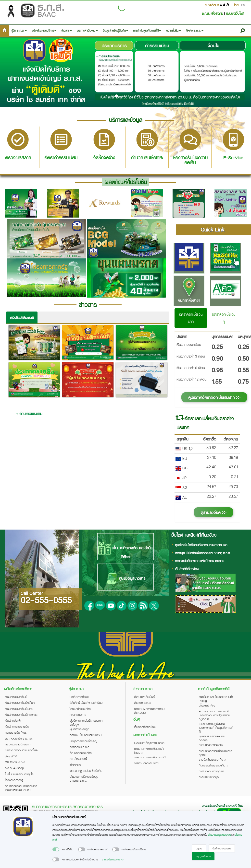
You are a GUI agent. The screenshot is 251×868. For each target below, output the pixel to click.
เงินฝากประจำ (13, 720)
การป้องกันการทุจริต (211, 771)
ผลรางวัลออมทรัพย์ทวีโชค (21, 750)
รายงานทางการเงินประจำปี (150, 757)
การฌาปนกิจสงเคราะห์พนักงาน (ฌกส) (199, 561)
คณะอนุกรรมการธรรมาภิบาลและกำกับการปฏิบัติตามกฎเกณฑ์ (214, 715)
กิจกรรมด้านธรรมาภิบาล (213, 765)
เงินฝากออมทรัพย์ (16, 697)
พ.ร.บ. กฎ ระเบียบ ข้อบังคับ (86, 771)
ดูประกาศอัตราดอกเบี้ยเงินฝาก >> (214, 397)
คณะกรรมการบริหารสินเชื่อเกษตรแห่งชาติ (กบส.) (21, 788)
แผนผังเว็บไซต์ (235, 13)
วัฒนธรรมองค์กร (81, 753)
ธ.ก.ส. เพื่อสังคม (213, 13)
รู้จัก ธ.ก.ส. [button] (19, 30)
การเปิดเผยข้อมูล (209, 777)
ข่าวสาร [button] (67, 30)
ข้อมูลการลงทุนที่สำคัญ (83, 741)
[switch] (56, 849)
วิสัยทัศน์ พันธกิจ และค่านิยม (86, 703)
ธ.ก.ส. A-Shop (14, 768)
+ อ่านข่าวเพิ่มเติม (29, 413)
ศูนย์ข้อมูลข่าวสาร (125, 579)
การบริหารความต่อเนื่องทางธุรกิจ (216, 753)
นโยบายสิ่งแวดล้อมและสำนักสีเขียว (125, 551)
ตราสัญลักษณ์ (78, 759)
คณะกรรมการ (78, 715)
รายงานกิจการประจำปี (147, 763)
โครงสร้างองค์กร (80, 709)
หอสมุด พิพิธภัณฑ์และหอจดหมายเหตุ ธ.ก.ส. (203, 553)
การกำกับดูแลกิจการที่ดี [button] (147, 30)
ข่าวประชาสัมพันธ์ (22, 317)
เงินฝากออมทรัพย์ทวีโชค (20, 703)
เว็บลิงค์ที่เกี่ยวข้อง (187, 569)
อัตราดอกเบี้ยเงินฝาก (191, 318)
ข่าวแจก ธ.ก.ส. (143, 703)
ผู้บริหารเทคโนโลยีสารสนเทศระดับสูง (86, 722)
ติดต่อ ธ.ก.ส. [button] (195, 30)
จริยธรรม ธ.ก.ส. (80, 747)
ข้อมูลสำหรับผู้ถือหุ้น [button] (115, 30)
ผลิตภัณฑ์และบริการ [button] (44, 30)
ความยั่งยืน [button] (173, 30)
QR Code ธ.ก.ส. (15, 762)
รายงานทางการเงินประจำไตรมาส (149, 751)
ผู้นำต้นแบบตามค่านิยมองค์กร (212, 738)
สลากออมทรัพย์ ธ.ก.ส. (19, 738)
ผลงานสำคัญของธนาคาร (149, 743)
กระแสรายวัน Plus (16, 732)
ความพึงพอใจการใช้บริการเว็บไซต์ (223, 806)
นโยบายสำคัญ (207, 705)
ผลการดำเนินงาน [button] (87, 30)
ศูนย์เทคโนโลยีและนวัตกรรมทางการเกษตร (201, 545)
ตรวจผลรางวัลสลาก (18, 744)
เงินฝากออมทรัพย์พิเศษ (19, 709)
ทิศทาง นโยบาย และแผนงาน (86, 735)
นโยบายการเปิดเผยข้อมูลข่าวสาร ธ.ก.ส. (84, 778)
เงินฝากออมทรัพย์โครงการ (21, 715)
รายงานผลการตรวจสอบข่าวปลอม (149, 711)
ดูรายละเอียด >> (213, 512)
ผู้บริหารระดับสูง (79, 729)
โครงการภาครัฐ (14, 780)
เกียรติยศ (75, 765)
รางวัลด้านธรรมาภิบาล (212, 759)
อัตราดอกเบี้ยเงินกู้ (224, 318)
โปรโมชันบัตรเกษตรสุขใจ (19, 774)
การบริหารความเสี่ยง (211, 745)
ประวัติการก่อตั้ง (80, 697)
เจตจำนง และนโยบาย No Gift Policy (216, 699)
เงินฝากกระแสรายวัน (17, 726)
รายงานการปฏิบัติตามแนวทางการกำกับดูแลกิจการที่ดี (216, 728)
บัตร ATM (11, 756)
